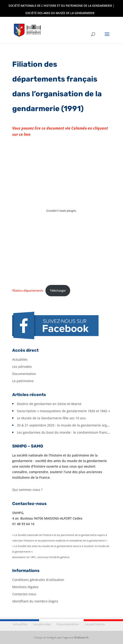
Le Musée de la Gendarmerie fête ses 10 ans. (52, 418)
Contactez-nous (24, 594)
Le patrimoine (23, 381)
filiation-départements (28, 290)
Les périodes (22, 367)
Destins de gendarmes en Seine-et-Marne (49, 404)
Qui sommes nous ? (27, 490)
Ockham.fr (81, 637)
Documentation (24, 374)
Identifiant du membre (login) (35, 601)
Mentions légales (25, 587)
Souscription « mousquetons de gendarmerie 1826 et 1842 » (63, 411)
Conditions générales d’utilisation (38, 580)
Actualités (20, 359)
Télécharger (58, 290)
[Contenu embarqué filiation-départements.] (61, 211)
